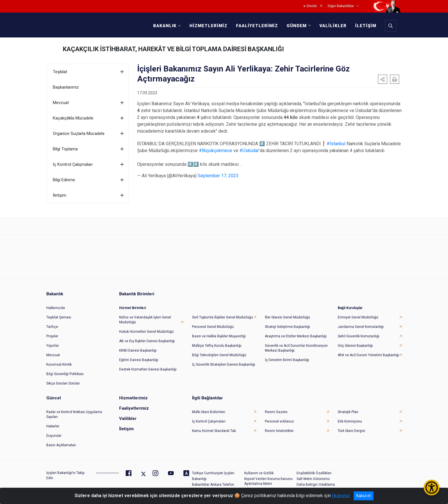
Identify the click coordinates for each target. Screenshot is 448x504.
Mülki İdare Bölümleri (209, 412)
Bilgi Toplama (65, 149)
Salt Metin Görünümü (313, 479)
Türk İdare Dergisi (351, 431)
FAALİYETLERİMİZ (257, 26)
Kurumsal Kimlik (59, 364)
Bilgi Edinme (64, 180)
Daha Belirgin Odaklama (316, 485)
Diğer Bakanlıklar (341, 6)
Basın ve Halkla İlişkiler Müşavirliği (219, 336)
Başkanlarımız (66, 87)
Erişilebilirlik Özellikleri (314, 473)
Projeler (52, 336)
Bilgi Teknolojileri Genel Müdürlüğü (219, 355)
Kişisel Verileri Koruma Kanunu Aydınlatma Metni (268, 481)
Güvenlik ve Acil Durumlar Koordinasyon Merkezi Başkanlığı (296, 348)
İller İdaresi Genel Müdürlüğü (287, 317)
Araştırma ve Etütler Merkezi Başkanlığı (296, 336)
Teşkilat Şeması (59, 317)
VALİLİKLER (333, 26)
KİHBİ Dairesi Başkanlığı (138, 350)
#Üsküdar (249, 151)
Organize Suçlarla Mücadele (79, 134)
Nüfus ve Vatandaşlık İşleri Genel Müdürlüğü (145, 320)
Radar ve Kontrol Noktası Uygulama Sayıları (74, 414)
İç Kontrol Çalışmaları (73, 164)
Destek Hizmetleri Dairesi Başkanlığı (148, 369)
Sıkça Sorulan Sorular (63, 383)
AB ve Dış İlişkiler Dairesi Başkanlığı (147, 341)
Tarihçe (52, 327)
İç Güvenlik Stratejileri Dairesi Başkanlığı (224, 364)
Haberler (53, 426)
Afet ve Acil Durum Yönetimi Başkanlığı (368, 355)
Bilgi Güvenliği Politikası (65, 374)
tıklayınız (341, 496)
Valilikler (128, 419)
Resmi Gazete (276, 412)
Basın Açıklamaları (61, 445)
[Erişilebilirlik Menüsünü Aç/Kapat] (432, 488)
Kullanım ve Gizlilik (259, 473)
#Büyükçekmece (216, 151)
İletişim (60, 195)
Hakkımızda (56, 308)
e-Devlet (310, 6)
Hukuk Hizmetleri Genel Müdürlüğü (146, 332)
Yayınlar (53, 346)
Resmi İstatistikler (279, 431)
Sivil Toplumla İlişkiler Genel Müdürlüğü (222, 317)
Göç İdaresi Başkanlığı (355, 346)
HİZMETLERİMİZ (208, 26)
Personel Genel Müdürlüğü (213, 327)
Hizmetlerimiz (133, 398)
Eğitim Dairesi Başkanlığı (139, 360)
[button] (383, 79)
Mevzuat (61, 103)
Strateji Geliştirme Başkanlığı (287, 327)
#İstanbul (336, 144)
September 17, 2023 (218, 176)
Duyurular (54, 436)
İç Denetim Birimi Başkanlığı (287, 360)
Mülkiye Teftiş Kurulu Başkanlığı (217, 346)
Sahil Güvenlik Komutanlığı (359, 336)
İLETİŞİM (366, 26)
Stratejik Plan (348, 412)
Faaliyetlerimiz (134, 408)
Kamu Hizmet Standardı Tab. (214, 431)
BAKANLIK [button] (165, 26)
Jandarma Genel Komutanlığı (361, 327)
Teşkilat (60, 72)
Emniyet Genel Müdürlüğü (358, 317)
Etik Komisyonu (350, 421)
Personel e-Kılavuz (279, 421)
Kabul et (364, 496)
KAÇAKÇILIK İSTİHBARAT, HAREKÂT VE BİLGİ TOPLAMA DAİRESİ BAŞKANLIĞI (173, 49)
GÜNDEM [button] (297, 26)
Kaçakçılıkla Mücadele (73, 118)
